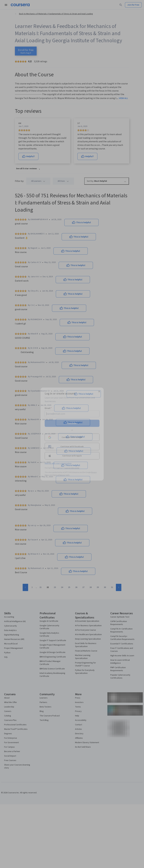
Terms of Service (59, 475)
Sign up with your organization (58, 463)
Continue (72, 423)
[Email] (72, 414)
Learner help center (72, 468)
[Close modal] (99, 391)
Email (48, 408)
